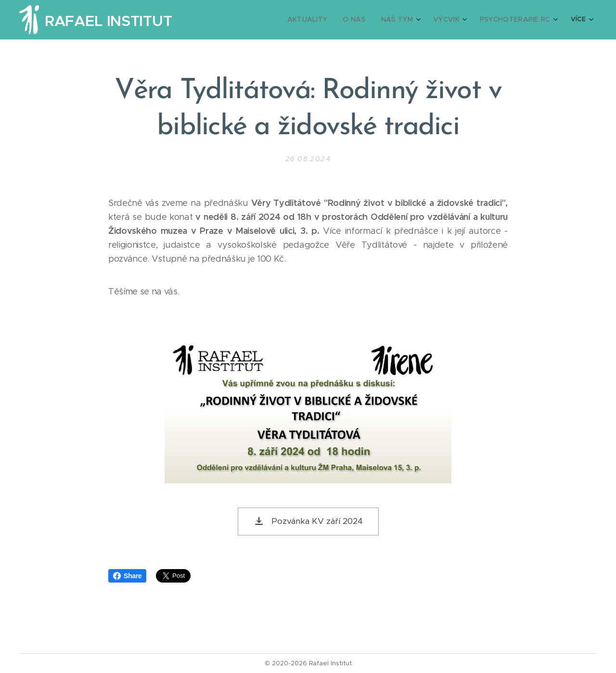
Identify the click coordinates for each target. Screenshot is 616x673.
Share (127, 576)
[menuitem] (321, 20)
